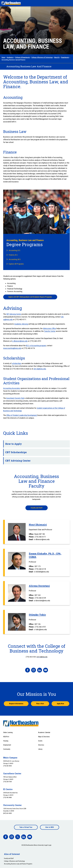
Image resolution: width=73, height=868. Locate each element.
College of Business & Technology (42, 57)
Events (40, 741)
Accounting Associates (12, 388)
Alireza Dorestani (39, 586)
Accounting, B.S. (15, 250)
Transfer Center (50, 331)
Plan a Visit (40, 704)
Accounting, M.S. (15, 259)
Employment (7, 745)
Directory (41, 745)
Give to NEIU (50, 827)
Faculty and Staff (37, 508)
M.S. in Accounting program (36, 346)
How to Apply (36, 444)
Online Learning (8, 732)
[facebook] (28, 670)
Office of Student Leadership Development (22, 415)
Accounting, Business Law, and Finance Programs (18, 864)
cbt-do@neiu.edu (40, 369)
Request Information (16, 704)
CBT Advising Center (14, 314)
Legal (46, 845)
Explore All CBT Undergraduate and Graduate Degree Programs (30, 297)
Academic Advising (21, 324)
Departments (65, 57)
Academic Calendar (44, 732)
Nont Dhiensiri (38, 525)
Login (50, 845)
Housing (6, 741)
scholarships (17, 363)
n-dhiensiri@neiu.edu (20, 341)
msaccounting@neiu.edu (12, 348)
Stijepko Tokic (37, 615)
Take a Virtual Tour (26, 827)
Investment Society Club (15, 398)
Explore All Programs (16, 264)
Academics (10, 57)
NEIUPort (6, 737)
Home (3, 57)
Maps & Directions (44, 737)
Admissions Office (50, 328)
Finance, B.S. (13, 255)
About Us (57, 57)
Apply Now (60, 704)
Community (7, 749)
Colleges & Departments (22, 57)
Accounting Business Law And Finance (29, 66)
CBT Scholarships (36, 452)
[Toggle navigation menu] (70, 3)
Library (40, 749)
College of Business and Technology (14, 861)
